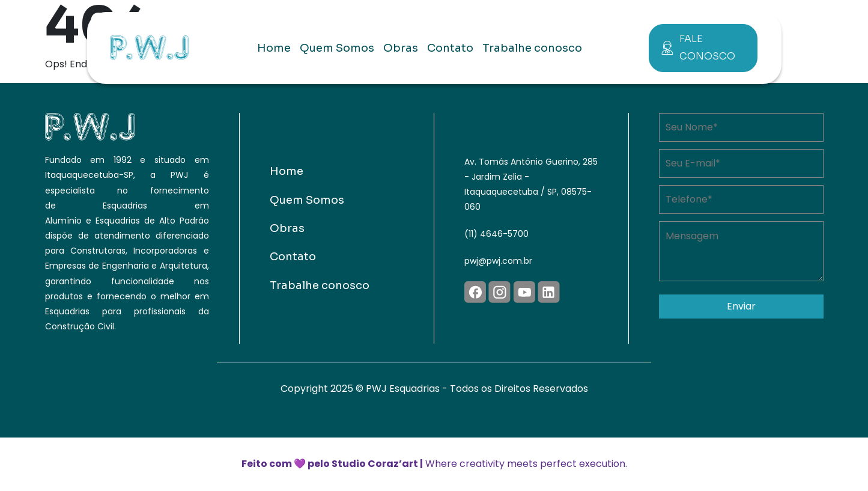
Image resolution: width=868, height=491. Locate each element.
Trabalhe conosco (532, 48)
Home (274, 48)
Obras (401, 48)
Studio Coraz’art (375, 464)
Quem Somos (337, 48)
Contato (450, 48)
